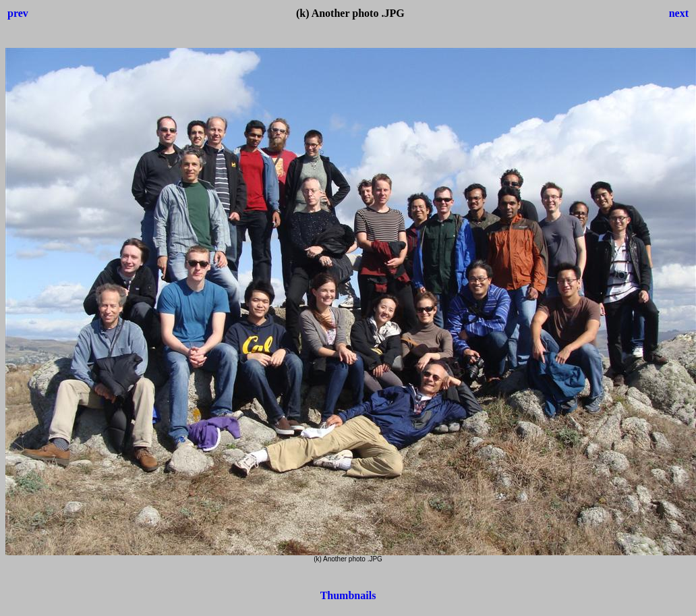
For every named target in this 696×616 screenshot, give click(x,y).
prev (18, 13)
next (679, 13)
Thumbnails (348, 595)
